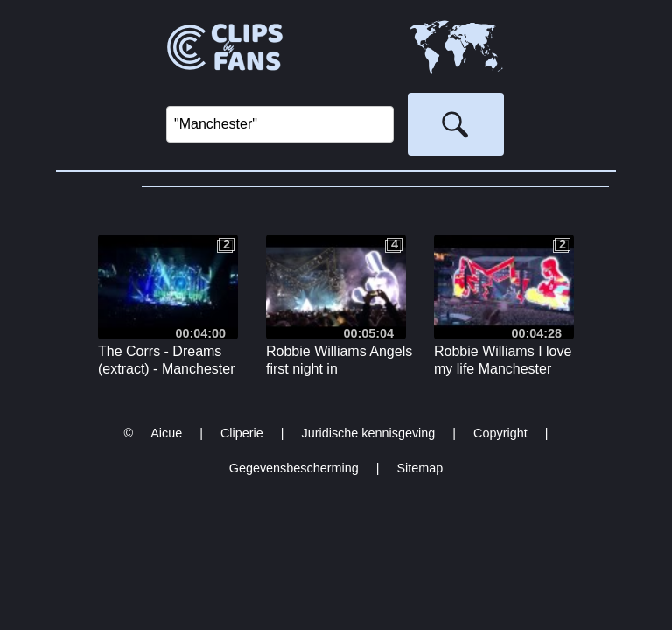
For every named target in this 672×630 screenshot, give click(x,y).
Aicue (166, 433)
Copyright (500, 433)
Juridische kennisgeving (369, 433)
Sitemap (420, 468)
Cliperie (242, 433)
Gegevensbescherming (294, 468)
